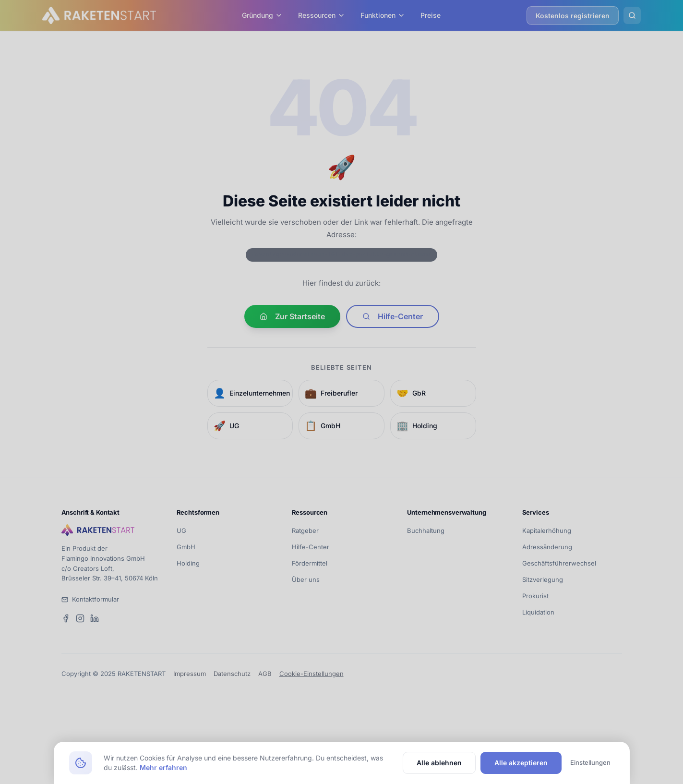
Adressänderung (547, 547)
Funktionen (383, 15)
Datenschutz (232, 674)
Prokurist (535, 596)
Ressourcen (322, 15)
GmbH (186, 547)
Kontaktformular (96, 599)
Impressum (190, 674)
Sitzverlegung (543, 579)
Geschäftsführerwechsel (559, 563)
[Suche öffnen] (632, 15)
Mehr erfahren (163, 767)
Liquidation (538, 612)
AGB (265, 674)
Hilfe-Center (393, 316)
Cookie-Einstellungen (312, 674)
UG (181, 531)
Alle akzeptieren (521, 763)
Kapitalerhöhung (547, 531)
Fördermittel (310, 563)
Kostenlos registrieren (573, 16)
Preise (431, 15)
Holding (188, 563)
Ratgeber (305, 531)
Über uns (306, 579)
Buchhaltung (426, 531)
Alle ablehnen (439, 763)
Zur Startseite (292, 316)
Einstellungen (590, 762)
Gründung (262, 15)
